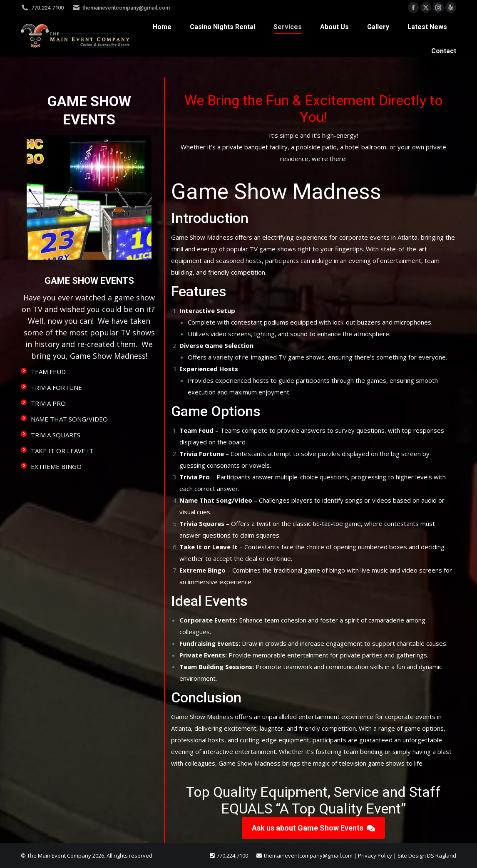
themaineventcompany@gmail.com (121, 8)
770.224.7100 (42, 8)
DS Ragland (442, 856)
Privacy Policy (375, 856)
